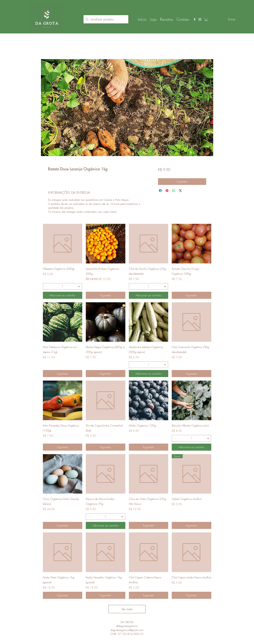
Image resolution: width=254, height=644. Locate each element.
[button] (206, 19)
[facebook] (195, 19)
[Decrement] (46, 286)
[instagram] (200, 19)
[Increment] (79, 286)
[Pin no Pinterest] (167, 191)
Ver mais (127, 609)
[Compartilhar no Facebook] (160, 191)
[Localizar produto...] (106, 19)
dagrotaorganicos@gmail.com (127, 630)
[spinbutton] (63, 286)
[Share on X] (180, 191)
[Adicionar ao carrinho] (63, 295)
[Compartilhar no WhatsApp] (174, 191)
